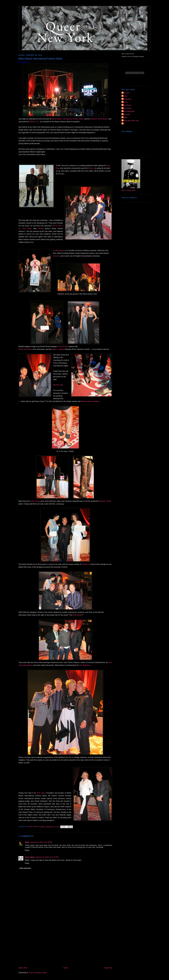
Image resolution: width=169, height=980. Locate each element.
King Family (77, 615)
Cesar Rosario (63, 346)
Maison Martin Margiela (90, 401)
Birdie (27, 842)
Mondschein (127, 99)
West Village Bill (128, 111)
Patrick (125, 102)
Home (66, 968)
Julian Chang (35, 501)
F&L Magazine (85, 665)
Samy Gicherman (25, 349)
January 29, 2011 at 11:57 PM (47, 857)
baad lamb (126, 114)
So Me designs (59, 250)
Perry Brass (127, 105)
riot (123, 124)
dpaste (125, 117)
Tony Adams (30, 857)
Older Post (108, 968)
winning (41, 228)
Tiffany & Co (34, 122)
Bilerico (91, 168)
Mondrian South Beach (99, 119)
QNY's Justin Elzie (129, 190)
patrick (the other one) (131, 121)
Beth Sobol (41, 793)
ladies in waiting (58, 349)
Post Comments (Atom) (38, 973)
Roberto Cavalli (105, 501)
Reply (27, 850)
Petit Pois (85, 564)
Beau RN (126, 93)
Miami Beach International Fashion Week (68, 119)
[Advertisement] (65, 947)
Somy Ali (56, 256)
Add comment (25, 868)
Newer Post (23, 968)
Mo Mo (125, 96)
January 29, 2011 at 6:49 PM (41, 842)
